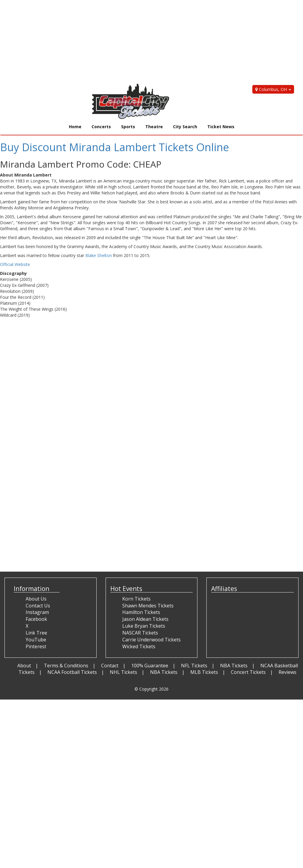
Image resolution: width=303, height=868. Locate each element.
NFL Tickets (194, 666)
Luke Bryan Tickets (144, 626)
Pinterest (36, 646)
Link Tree (36, 633)
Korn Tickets (136, 599)
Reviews (287, 672)
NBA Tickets (234, 666)
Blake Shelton (99, 255)
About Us (36, 599)
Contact (110, 666)
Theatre (154, 127)
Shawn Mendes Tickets (148, 606)
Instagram (37, 612)
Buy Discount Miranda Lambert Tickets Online (115, 147)
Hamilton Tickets (141, 612)
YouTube (36, 640)
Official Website (15, 264)
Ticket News (221, 127)
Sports (128, 127)
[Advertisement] (147, 42)
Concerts (101, 127)
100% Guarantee (150, 666)
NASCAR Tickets (140, 633)
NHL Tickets (123, 672)
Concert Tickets (248, 672)
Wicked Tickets (139, 646)
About (24, 666)
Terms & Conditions (66, 666)
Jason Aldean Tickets (145, 619)
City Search (185, 127)
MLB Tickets (204, 672)
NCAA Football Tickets (72, 672)
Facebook (36, 619)
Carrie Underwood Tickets (151, 640)
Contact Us (38, 606)
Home (75, 127)
